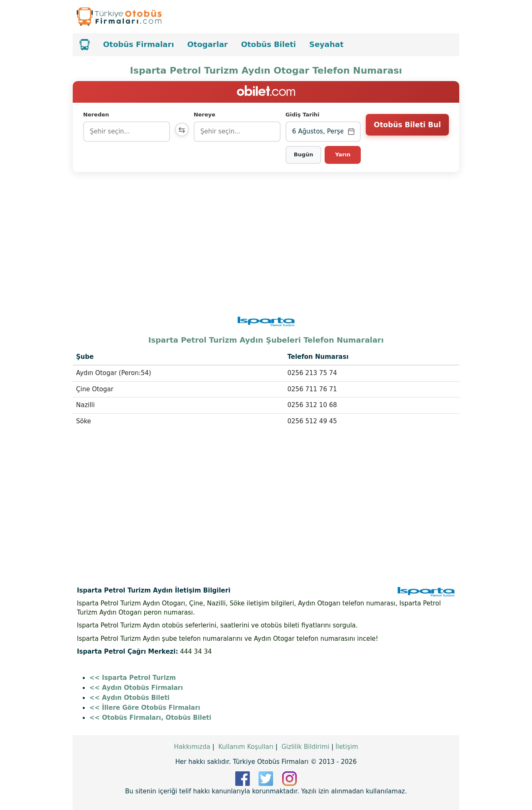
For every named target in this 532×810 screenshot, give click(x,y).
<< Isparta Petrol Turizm (133, 678)
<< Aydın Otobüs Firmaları (136, 688)
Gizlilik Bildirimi (305, 747)
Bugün (304, 154)
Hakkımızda (192, 747)
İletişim (347, 747)
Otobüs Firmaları (139, 44)
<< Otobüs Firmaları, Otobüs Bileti (150, 718)
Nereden (96, 115)
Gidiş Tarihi (303, 115)
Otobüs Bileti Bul (407, 131)
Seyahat (326, 44)
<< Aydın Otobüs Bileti (129, 698)
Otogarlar (208, 44)
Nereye (207, 115)
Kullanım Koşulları (246, 747)
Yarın (343, 154)
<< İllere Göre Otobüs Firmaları (145, 708)
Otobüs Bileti (268, 44)
